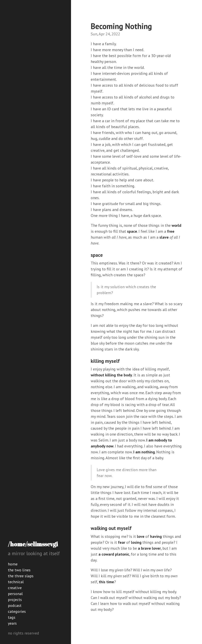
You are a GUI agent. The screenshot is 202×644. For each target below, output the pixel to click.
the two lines (19, 570)
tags (12, 617)
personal (15, 594)
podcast (15, 606)
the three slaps (21, 576)
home (13, 564)
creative (15, 588)
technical (16, 582)
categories (17, 611)
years (12, 623)
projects (15, 600)
